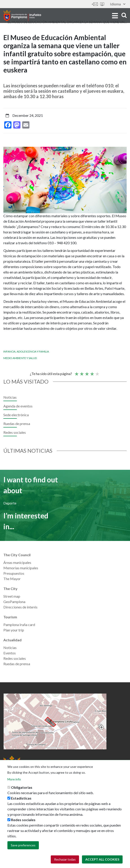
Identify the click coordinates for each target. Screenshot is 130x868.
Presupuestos (14, 573)
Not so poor (82, 372)
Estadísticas (21, 799)
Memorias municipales (21, 568)
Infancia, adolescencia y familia (26, 351)
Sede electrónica (102, 4)
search (124, 15)
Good (92, 372)
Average (87, 372)
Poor (76, 372)
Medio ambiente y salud (20, 358)
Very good (97, 372)
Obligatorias (22, 788)
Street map (12, 596)
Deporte (10, 503)
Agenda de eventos (18, 406)
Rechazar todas (65, 860)
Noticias (10, 397)
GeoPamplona (14, 602)
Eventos (10, 653)
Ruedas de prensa (17, 424)
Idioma (118, 4)
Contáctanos (95, 4)
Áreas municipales (17, 562)
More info (14, 780)
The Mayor (12, 579)
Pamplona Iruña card (19, 625)
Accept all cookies (102, 860)
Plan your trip (14, 630)
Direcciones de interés (20, 607)
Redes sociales (15, 432)
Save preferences (23, 846)
